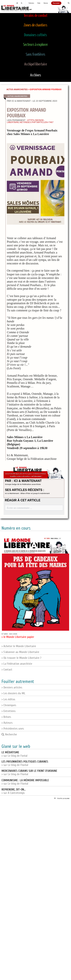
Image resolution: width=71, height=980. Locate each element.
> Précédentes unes (13, 729)
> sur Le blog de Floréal (25, 763)
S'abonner (46, 3)
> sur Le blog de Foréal (14, 754)
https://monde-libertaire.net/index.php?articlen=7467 (30, 121)
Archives (36, 75)
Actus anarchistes (17, 89)
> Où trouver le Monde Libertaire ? (21, 658)
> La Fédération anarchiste (17, 664)
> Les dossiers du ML (13, 693)
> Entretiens (9, 711)
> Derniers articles (12, 687)
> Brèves (6, 717)
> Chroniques (9, 705)
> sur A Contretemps (14, 791)
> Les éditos (8, 699)
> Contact (7, 670)
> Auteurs (7, 723)
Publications (31, 3)
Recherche (9, 734)
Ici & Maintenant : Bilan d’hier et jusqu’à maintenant (27, 493)
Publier (39, 3)
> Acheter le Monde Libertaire (19, 646)
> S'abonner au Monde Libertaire (20, 652)
